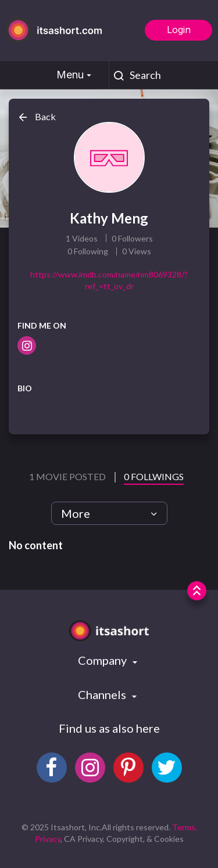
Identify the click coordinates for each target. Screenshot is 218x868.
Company (103, 660)
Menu (75, 75)
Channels (103, 694)
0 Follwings (154, 476)
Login (179, 30)
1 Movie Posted (68, 476)
